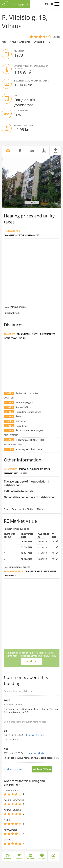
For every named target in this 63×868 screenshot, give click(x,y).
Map (4, 42)
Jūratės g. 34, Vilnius (38, 753)
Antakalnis (25, 42)
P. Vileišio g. (39, 42)
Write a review (42, 769)
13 (49, 42)
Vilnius (13, 42)
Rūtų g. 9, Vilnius (36, 735)
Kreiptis (32, 661)
